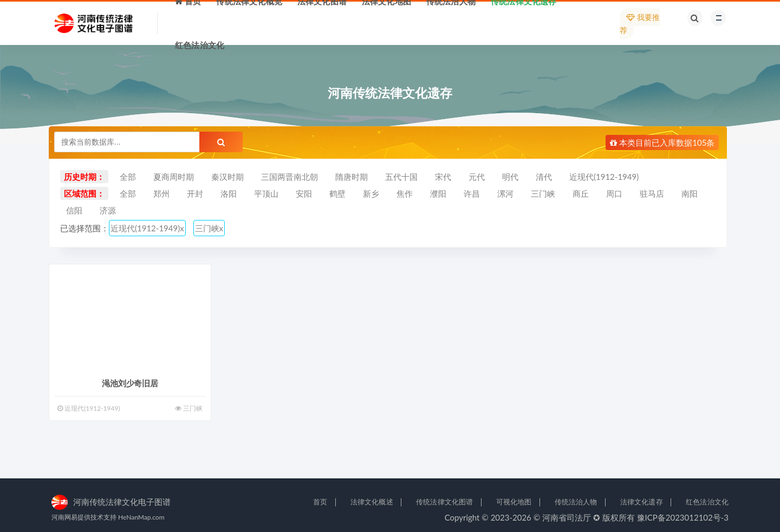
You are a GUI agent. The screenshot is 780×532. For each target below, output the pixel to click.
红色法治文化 (707, 502)
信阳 (74, 210)
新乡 (371, 193)
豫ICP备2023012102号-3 (683, 517)
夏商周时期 (174, 177)
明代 (510, 177)
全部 (128, 177)
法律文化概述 (372, 502)
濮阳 (438, 193)
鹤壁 (337, 193)
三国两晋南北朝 (290, 177)
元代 (477, 177)
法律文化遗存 (642, 502)
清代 (544, 177)
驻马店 (652, 193)
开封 (195, 193)
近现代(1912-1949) (604, 177)
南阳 (690, 193)
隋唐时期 (352, 177)
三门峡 (543, 193)
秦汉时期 (227, 177)
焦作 (405, 193)
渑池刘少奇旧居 (130, 383)
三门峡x (209, 228)
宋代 (443, 177)
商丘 (581, 193)
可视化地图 (514, 502)
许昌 (472, 193)
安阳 (304, 193)
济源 (108, 210)
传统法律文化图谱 (444, 502)
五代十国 (401, 177)
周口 (614, 193)
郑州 (161, 193)
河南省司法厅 (567, 517)
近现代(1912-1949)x (147, 228)
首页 (320, 502)
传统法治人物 (576, 502)
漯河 (505, 193)
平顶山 (266, 193)
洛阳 (229, 193)
